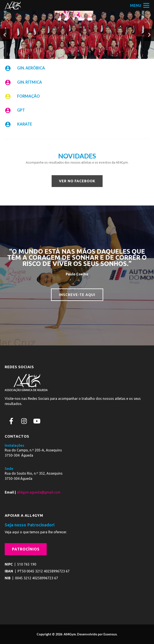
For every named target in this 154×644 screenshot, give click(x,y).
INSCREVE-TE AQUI (77, 295)
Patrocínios (26, 549)
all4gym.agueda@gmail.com (39, 492)
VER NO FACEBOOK (77, 181)
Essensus (110, 634)
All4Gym (69, 634)
